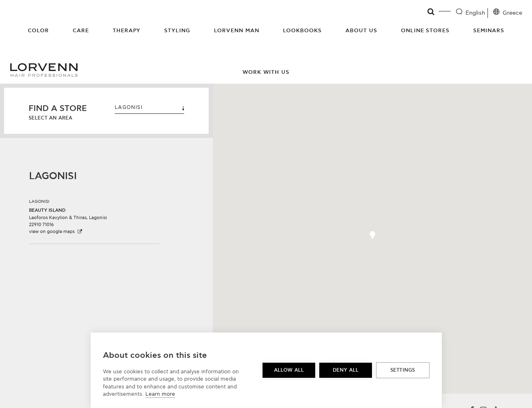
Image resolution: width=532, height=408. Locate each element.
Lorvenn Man (237, 31)
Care (81, 31)
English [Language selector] (475, 13)
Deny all (346, 370)
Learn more (160, 394)
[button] (94, 214)
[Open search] (431, 12)
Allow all (289, 370)
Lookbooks (302, 31)
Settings (403, 370)
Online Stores (425, 31)
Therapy (127, 31)
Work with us (266, 72)
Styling (177, 31)
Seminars (489, 31)
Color (38, 31)
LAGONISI (149, 108)
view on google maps (56, 232)
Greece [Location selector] (512, 13)
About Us (361, 31)
